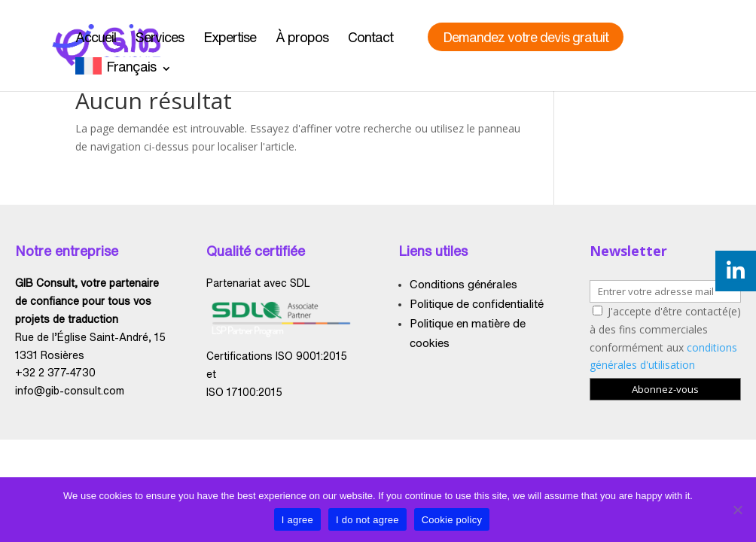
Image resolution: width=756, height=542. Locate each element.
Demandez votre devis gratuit (526, 37)
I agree (297, 520)
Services (160, 37)
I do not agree (367, 520)
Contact (370, 37)
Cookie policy (452, 520)
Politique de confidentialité (477, 304)
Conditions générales (463, 284)
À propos (302, 37)
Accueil (96, 37)
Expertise (230, 37)
